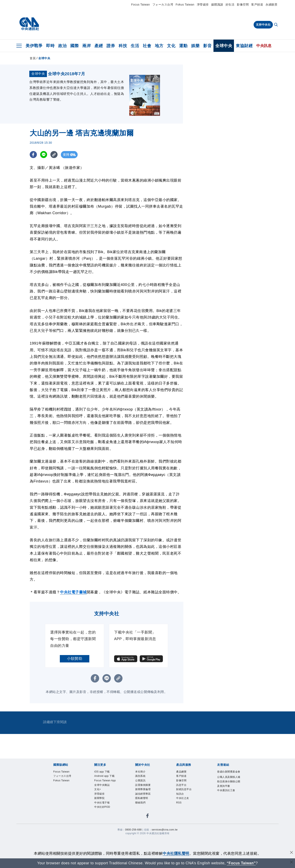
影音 (207, 46)
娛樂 (195, 46)
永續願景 (271, 5)
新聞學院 (101, 846)
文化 (171, 46)
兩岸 (87, 46)
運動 (183, 46)
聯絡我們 (142, 840)
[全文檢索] (276, 25)
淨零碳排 (203, 5)
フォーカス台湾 (163, 5)
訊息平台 (183, 819)
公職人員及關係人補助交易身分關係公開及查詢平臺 (228, 822)
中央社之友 (185, 835)
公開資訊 (142, 814)
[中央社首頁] (29, 24)
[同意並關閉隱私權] (292, 853)
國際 (74, 46)
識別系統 (142, 808)
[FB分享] (33, 185)
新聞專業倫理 (146, 824)
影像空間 (243, 5)
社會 (147, 46)
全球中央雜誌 (105, 830)
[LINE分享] (44, 185)
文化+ (99, 835)
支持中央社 (263, 25)
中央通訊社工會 (228, 838)
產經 (99, 46)
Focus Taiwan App (105, 822)
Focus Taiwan (140, 5)
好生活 (230, 5)
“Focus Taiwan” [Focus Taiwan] (241, 863)
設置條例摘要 (146, 819)
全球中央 (224, 46)
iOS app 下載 (105, 803)
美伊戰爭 (34, 46)
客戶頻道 (257, 5)
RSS (180, 840)
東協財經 (244, 46)
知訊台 (182, 830)
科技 (123, 46)
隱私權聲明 (144, 835)
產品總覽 (183, 803)
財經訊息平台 (187, 824)
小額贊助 (75, 689)
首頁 (33, 58)
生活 (135, 46)
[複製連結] (54, 185)
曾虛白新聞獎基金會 (228, 806)
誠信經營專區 (146, 830)
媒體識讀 (217, 5)
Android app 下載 (106, 811)
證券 (111, 46)
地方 (159, 46)
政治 (62, 46)
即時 (50, 46)
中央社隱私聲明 (176, 853)
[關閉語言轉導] (292, 863)
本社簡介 (142, 803)
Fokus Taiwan (185, 5)
